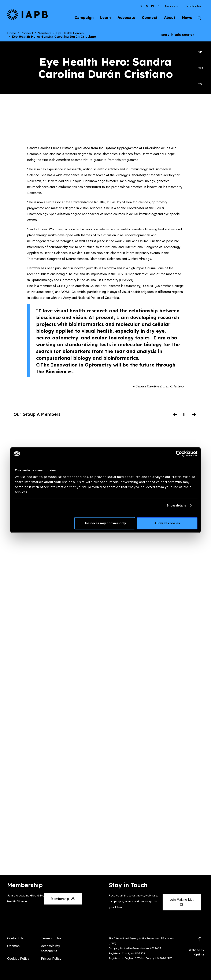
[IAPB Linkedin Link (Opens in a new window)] (152, 6)
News (186, 18)
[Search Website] (199, 19)
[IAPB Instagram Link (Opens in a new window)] (158, 6)
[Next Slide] (194, 415)
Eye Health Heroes (70, 33)
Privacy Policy (51, 959)
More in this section (181, 35)
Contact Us (15, 939)
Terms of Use (51, 939)
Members (45, 33)
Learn (103, 18)
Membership (194, 6)
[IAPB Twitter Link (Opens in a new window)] (141, 6)
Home (12, 33)
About (169, 18)
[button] (172, 6)
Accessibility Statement (50, 949)
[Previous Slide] (175, 415)
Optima (199, 955)
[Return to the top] (200, 940)
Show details (176, 505)
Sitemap (13, 946)
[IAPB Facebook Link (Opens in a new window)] (147, 6)
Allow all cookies (167, 523)
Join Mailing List (182, 902)
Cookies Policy (18, 959)
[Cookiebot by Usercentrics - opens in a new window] (179, 454)
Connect (148, 18)
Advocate (124, 18)
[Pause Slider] (185, 415)
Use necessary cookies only (105, 523)
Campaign (81, 18)
